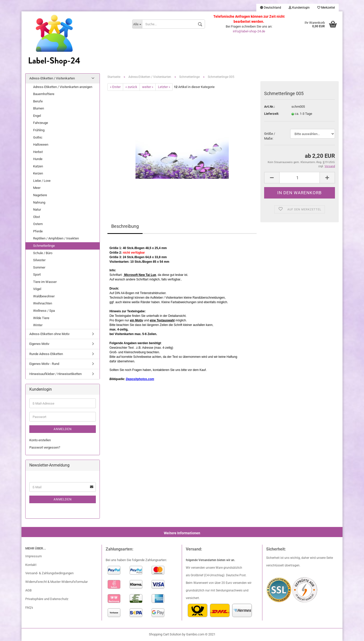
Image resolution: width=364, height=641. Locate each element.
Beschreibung (125, 226)
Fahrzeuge (41, 123)
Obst (37, 217)
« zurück (131, 87)
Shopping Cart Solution (165, 634)
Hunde (38, 159)
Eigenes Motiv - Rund (44, 364)
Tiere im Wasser (45, 282)
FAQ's (29, 607)
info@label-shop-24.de (249, 31)
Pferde (38, 231)
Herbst (38, 152)
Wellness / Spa (44, 311)
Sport (37, 274)
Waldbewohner (44, 296)
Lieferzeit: (272, 114)
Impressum (33, 556)
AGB (28, 590)
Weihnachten (43, 303)
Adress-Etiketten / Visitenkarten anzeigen (63, 87)
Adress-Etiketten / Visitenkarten (52, 78)
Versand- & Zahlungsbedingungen (49, 573)
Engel (37, 116)
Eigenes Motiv (39, 344)
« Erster (115, 87)
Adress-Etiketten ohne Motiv (49, 334)
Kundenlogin (299, 8)
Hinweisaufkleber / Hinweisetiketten (55, 374)
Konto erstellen (40, 440)
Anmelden (63, 429)
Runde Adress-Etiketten (46, 354)
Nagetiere (40, 195)
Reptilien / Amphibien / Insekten (56, 238)
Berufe (38, 101)
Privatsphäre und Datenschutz (47, 599)
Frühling (39, 130)
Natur (37, 209)
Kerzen (38, 173)
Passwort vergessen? (45, 447)
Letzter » (164, 87)
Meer (37, 188)
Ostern (38, 224)
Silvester (39, 260)
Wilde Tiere (41, 318)
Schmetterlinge (44, 246)
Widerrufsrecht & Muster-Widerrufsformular (56, 582)
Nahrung (39, 202)
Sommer (39, 267)
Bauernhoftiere (44, 94)
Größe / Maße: (270, 136)
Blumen (39, 108)
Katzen (38, 166)
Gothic (38, 137)
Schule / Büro (43, 253)
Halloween (41, 145)
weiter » (148, 87)
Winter (38, 325)
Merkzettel (326, 8)
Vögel (37, 289)
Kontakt (31, 565)
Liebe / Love (42, 181)
